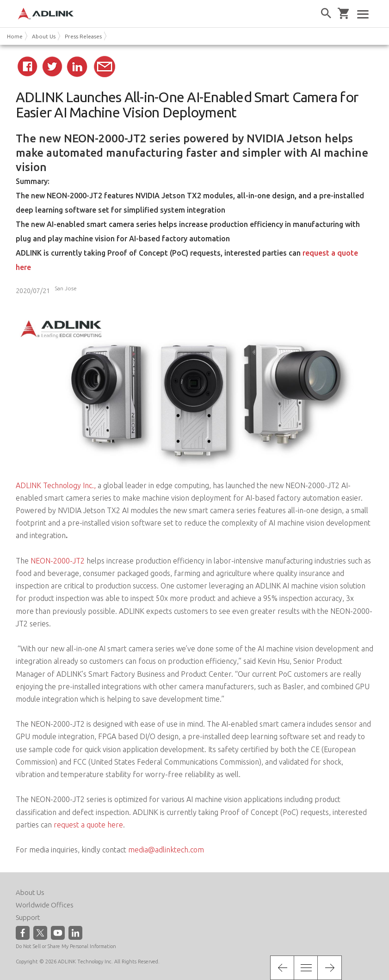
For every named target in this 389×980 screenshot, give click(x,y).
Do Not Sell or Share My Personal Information (66, 946)
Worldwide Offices (45, 905)
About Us (44, 36)
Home (15, 36)
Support (28, 917)
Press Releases (83, 36)
